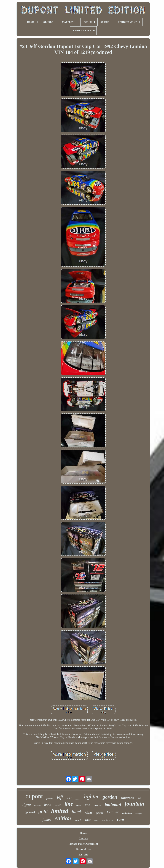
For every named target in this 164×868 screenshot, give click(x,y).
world (58, 805)
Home (83, 833)
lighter (91, 796)
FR (86, 854)
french (78, 820)
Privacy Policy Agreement (83, 844)
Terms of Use (83, 849)
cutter (96, 821)
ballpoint (113, 804)
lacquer (113, 812)
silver (79, 806)
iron (88, 805)
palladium (127, 813)
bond (48, 805)
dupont (34, 796)
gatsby (100, 813)
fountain (134, 804)
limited (60, 811)
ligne (26, 804)
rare (120, 819)
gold (43, 811)
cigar (89, 812)
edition (63, 818)
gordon (110, 797)
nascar (78, 799)
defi (139, 798)
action (37, 805)
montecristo (107, 820)
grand (30, 812)
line (69, 804)
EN (80, 854)
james (47, 819)
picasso (50, 798)
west (88, 820)
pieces (97, 805)
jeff (60, 797)
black (77, 812)
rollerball (128, 798)
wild (69, 798)
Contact (83, 838)
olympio (139, 813)
